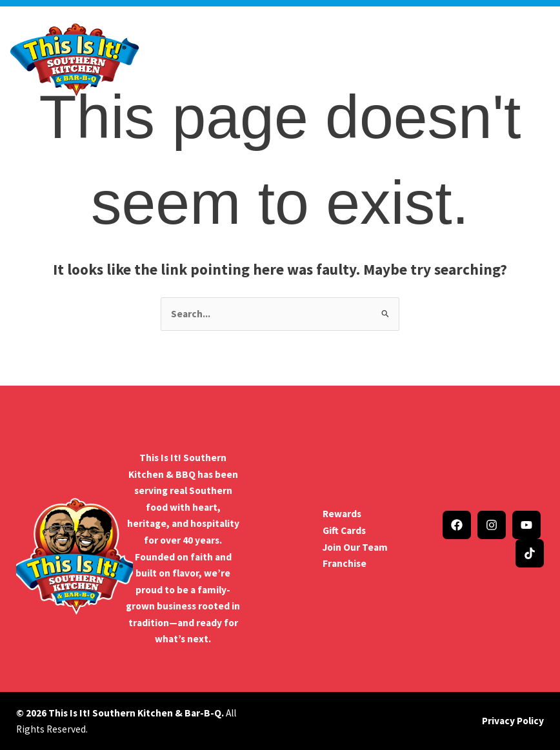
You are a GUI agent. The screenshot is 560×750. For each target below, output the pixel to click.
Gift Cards (344, 530)
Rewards (342, 514)
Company (205, 51)
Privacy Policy (513, 721)
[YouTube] (526, 525)
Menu (299, 51)
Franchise (345, 563)
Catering (257, 64)
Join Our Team (355, 547)
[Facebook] (457, 525)
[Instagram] (492, 525)
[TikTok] (530, 553)
